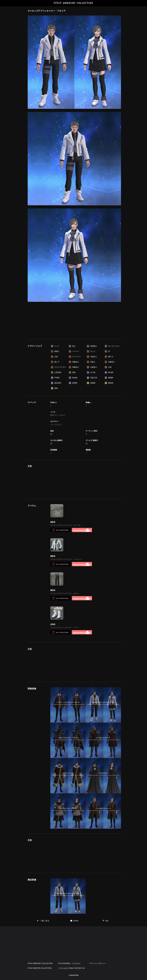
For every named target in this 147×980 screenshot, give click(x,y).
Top (105, 921)
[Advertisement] (74, 320)
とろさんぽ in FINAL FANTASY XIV (71, 968)
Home (74, 921)
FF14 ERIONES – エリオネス (69, 963)
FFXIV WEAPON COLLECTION (40, 968)
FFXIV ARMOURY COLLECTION (73, 3)
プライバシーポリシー (97, 963)
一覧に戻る (43, 921)
